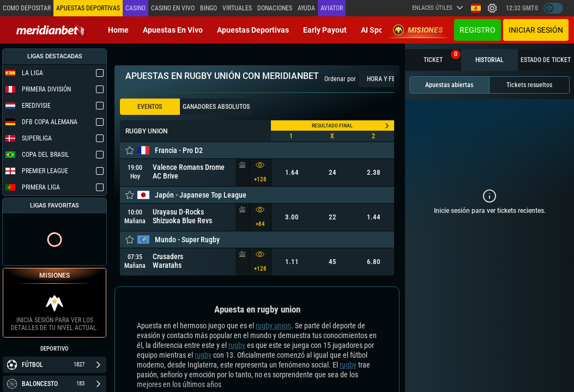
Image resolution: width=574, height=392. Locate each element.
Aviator (332, 8)
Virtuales (237, 8)
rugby (237, 345)
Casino (135, 8)
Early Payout (325, 30)
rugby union (273, 326)
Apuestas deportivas (253, 30)
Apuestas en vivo (173, 30)
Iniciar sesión (536, 30)
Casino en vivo (173, 8)
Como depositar (27, 8)
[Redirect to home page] (52, 30)
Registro (478, 30)
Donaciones (275, 8)
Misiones (418, 30)
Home (118, 30)
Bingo (209, 8)
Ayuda (306, 8)
